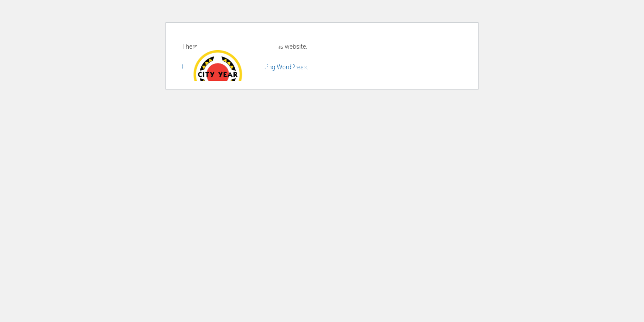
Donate (443, 42)
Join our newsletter (375, 42)
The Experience (320, 67)
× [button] (636, 302)
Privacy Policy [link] (384, 309)
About (250, 67)
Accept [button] (436, 309)
